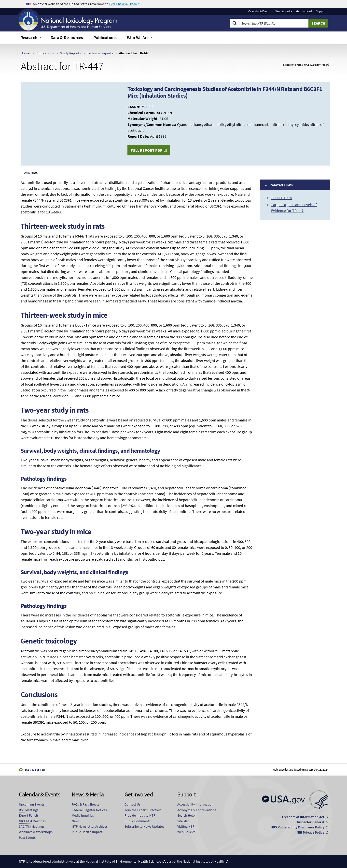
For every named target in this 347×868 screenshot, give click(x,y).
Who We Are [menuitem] (138, 37)
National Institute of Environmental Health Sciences (123, 861)
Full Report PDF (146, 150)
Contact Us (132, 804)
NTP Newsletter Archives (90, 826)
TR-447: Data (281, 198)
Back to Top (36, 770)
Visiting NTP (186, 826)
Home (25, 53)
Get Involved (304, 11)
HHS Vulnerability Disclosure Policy (297, 827)
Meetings (29, 810)
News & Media (283, 11)
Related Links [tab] (281, 185)
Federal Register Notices (89, 810)
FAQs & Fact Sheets (85, 804)
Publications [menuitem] (105, 37)
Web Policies (186, 832)
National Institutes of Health (203, 861)
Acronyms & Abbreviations (197, 810)
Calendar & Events (259, 11)
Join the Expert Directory (143, 810)
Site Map (183, 821)
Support (321, 11)
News (76, 821)
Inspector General (311, 822)
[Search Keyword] (274, 23)
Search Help (186, 815)
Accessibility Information (195, 804)
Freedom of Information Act (303, 817)
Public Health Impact (87, 832)
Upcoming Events (32, 804)
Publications (45, 53)
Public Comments (138, 821)
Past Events (27, 838)
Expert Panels (29, 815)
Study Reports (70, 53)
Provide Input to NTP (140, 815)
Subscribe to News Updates (144, 826)
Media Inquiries (83, 815)
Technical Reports (100, 53)
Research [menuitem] (29, 37)
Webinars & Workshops (36, 832)
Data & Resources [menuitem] (67, 37)
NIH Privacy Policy (310, 832)
